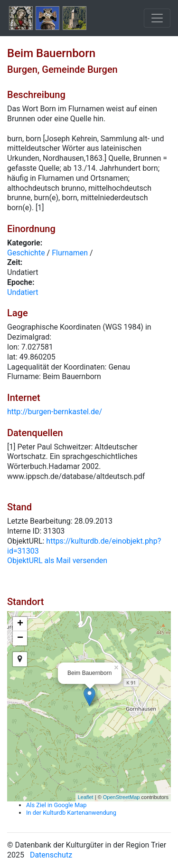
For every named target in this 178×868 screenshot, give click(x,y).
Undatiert (23, 292)
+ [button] (20, 624)
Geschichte (26, 253)
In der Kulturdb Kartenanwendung (71, 813)
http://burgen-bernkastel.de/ (55, 412)
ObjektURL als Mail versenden (57, 561)
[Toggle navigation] (157, 18)
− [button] (20, 638)
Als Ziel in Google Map (56, 805)
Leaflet (86, 797)
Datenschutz (51, 855)
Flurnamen (70, 253)
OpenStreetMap (122, 797)
